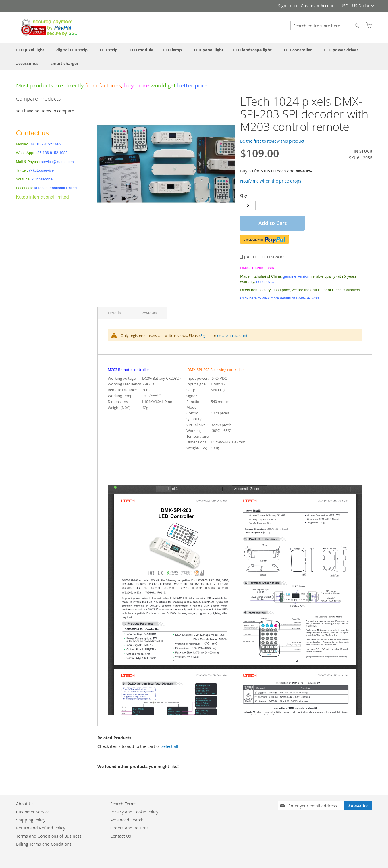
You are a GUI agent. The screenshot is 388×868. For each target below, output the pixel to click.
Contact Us (121, 836)
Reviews (149, 313)
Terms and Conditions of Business (49, 836)
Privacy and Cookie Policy (134, 812)
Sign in (206, 335)
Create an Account (318, 6)
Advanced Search (127, 820)
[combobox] (326, 26)
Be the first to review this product (272, 141)
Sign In (285, 6)
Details (114, 313)
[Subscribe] (358, 806)
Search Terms (123, 804)
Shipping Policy (31, 820)
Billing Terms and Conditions (44, 844)
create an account (232, 335)
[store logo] (47, 27)
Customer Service (33, 812)
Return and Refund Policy (41, 828)
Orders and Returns (130, 828)
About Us (25, 804)
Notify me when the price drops (271, 181)
